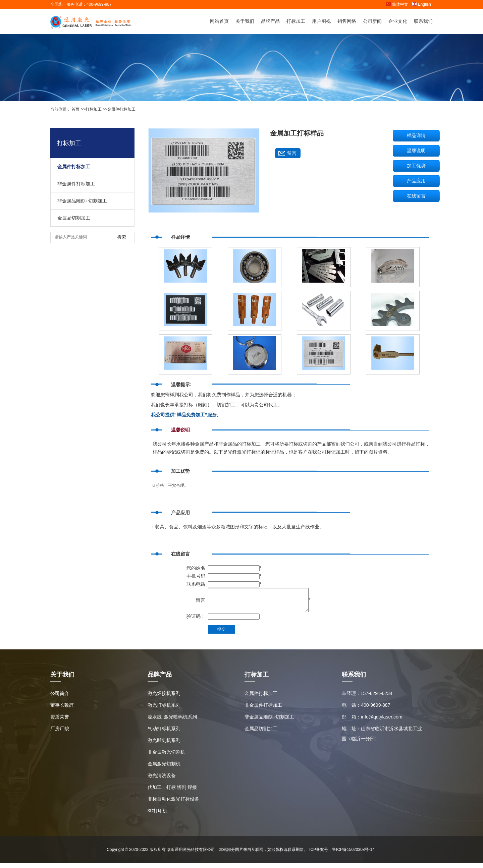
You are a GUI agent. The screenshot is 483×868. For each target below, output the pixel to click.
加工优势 (416, 166)
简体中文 (397, 4)
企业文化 (398, 21)
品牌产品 (270, 21)
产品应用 (416, 181)
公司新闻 (372, 21)
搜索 (122, 237)
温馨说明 (416, 151)
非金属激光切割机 (166, 757)
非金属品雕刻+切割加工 (82, 201)
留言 (292, 153)
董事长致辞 (62, 710)
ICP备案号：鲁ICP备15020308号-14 (342, 855)
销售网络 (347, 21)
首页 (75, 109)
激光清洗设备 (162, 780)
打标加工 (296, 21)
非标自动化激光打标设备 (173, 804)
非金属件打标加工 (76, 184)
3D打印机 (158, 816)
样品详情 (416, 135)
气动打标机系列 (164, 734)
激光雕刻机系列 (164, 745)
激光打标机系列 (164, 710)
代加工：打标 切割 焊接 (172, 792)
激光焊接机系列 (164, 698)
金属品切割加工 (74, 218)
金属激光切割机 (164, 769)
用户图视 (321, 21)
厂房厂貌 (60, 734)
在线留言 (416, 196)
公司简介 (60, 698)
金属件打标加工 (121, 109)
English (421, 4)
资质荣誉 (60, 722)
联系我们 (423, 21)
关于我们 (245, 21)
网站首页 (219, 21)
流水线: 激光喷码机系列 (172, 722)
